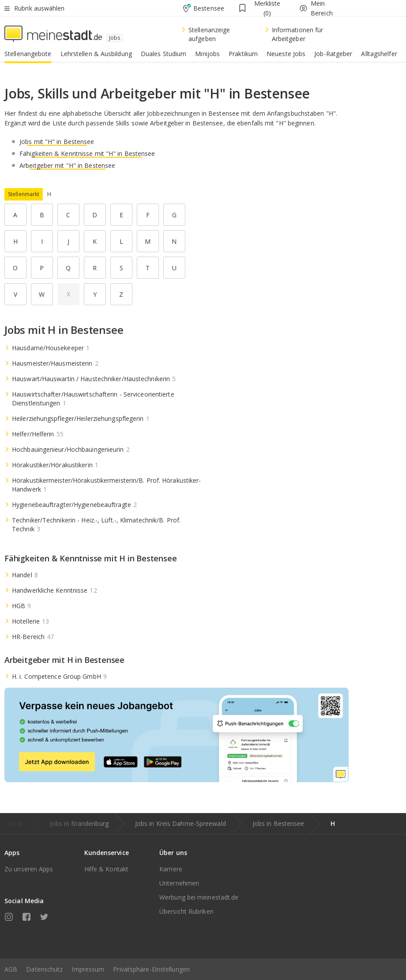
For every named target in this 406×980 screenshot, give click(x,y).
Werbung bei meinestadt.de (199, 897)
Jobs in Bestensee (278, 823)
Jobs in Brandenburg (79, 823)
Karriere (171, 869)
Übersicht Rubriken (186, 911)
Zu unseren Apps (29, 869)
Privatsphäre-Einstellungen (151, 969)
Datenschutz (44, 969)
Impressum (88, 969)
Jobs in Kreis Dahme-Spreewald (180, 823)
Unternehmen (179, 883)
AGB (11, 969)
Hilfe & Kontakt (107, 869)
